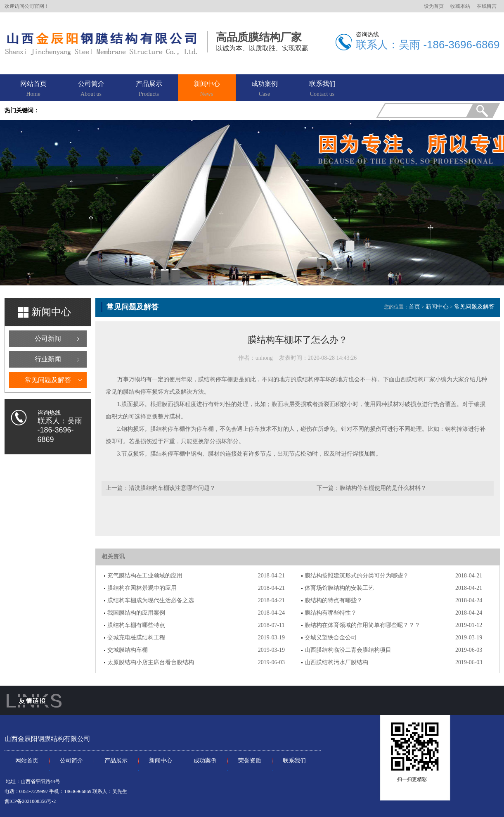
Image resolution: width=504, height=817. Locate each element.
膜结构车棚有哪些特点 (136, 625)
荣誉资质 (250, 761)
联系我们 (322, 89)
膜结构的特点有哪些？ (334, 600)
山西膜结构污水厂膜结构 (336, 662)
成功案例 (265, 89)
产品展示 (149, 89)
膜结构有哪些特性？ (331, 613)
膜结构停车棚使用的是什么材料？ (383, 488)
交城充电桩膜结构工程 (136, 638)
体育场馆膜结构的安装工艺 (339, 588)
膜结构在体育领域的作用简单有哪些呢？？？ (362, 625)
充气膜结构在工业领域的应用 (145, 576)
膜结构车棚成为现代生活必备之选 (151, 600)
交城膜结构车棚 (128, 650)
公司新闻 (48, 338)
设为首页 (434, 6)
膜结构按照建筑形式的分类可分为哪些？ (357, 576)
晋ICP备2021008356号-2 (30, 801)
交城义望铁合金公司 (331, 638)
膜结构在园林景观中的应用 (142, 588)
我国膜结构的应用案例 (136, 613)
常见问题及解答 (48, 380)
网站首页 (33, 89)
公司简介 (91, 89)
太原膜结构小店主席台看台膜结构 (151, 662)
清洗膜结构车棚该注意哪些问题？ (172, 488)
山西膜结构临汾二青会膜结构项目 (348, 650)
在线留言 (487, 6)
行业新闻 (48, 359)
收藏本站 (460, 6)
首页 (414, 307)
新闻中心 (207, 89)
